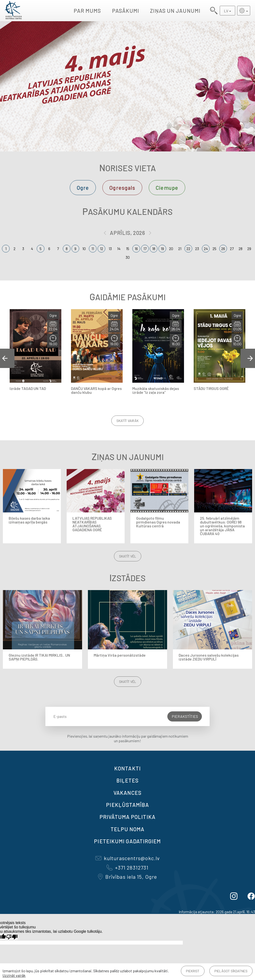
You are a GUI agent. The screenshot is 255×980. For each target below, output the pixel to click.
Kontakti (127, 768)
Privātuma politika (127, 817)
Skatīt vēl (128, 556)
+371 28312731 (127, 867)
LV (226, 11)
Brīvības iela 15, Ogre (127, 877)
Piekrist (193, 971)
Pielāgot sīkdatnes (231, 971)
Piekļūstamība (127, 805)
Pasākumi (126, 11)
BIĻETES (128, 780)
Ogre (83, 188)
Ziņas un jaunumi (175, 11)
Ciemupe (167, 188)
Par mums (87, 11)
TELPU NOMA (128, 829)
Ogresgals (122, 188)
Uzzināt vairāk (14, 975)
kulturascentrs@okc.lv (127, 858)
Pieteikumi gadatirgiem (127, 841)
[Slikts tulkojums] (12, 937)
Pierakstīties (185, 716)
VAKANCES (127, 793)
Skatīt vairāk (127, 421)
